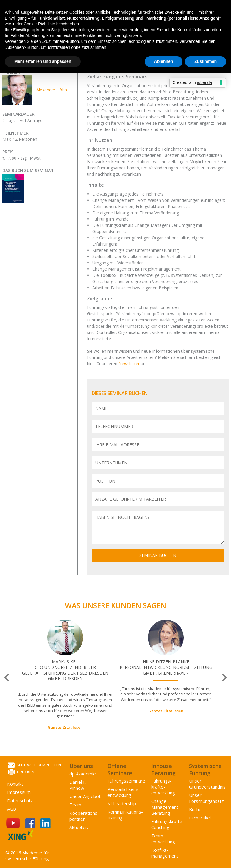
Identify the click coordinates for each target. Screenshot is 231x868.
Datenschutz (20, 800)
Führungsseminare (126, 781)
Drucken (21, 772)
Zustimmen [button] (206, 61)
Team (75, 805)
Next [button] (224, 678)
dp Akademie (83, 774)
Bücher (196, 809)
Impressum (19, 792)
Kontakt (15, 784)
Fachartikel (200, 818)
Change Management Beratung (165, 807)
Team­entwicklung (163, 839)
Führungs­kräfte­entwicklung (163, 787)
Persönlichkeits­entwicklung (124, 792)
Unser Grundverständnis (207, 784)
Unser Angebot (85, 796)
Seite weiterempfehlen (34, 765)
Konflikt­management (165, 853)
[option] (65, 675)
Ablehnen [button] (164, 61)
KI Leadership (122, 803)
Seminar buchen (158, 555)
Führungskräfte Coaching (167, 824)
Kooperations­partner (84, 816)
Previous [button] (7, 678)
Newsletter (130, 364)
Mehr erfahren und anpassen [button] (43, 61)
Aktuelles (79, 827)
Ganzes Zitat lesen (65, 727)
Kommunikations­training (125, 815)
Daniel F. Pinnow (78, 785)
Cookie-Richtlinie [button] (39, 24)
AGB (12, 809)
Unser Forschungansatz (206, 798)
